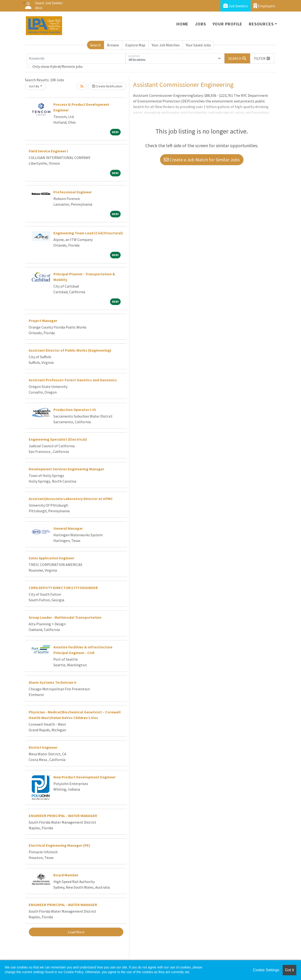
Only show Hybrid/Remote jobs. (58, 66)
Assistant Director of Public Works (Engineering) (70, 350)
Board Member (66, 875)
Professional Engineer (73, 192)
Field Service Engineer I (48, 151)
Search (95, 45)
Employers (264, 6)
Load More (76, 932)
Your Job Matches (166, 45)
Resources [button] (261, 24)
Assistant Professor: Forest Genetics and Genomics (73, 380)
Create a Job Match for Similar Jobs (202, 160)
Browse (113, 45)
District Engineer (43, 747)
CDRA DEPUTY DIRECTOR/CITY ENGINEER (63, 588)
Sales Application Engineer (51, 558)
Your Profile (228, 24)
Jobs (200, 24)
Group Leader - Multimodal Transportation (65, 617)
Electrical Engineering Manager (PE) (59, 845)
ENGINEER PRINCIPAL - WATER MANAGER (63, 816)
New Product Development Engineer (84, 777)
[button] (262, 58)
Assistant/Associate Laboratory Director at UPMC (71, 499)
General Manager (68, 528)
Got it (289, 970)
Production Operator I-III (75, 410)
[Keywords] (76, 58)
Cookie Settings (266, 970)
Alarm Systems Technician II (53, 682)
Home (182, 24)
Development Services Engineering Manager (66, 469)
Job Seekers (236, 6)
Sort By (34, 86)
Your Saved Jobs (198, 45)
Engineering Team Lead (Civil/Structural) (88, 233)
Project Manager (43, 321)
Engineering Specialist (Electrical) (58, 439)
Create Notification (107, 86)
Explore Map (135, 45)
